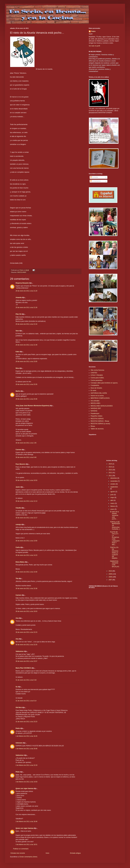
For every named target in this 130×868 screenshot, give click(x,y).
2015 (110, 464)
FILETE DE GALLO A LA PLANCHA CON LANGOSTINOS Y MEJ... (115, 538)
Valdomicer (20, 651)
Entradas (94, 177)
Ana (17, 618)
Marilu (18, 391)
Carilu (18, 547)
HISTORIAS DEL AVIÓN (99, 393)
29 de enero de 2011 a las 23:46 (26, 399)
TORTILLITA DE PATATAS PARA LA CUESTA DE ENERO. (114, 553)
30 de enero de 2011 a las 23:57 (26, 661)
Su (17, 687)
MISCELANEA (22, 272)
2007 (110, 580)
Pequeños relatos (96, 416)
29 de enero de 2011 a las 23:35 (26, 384)
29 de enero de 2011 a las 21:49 (26, 345)
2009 (110, 574)
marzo (113, 503)
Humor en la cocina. (97, 396)
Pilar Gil (18, 314)
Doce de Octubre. (96, 388)
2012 (110, 473)
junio (112, 495)
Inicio (47, 853)
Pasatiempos (95, 413)
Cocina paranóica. (97, 380)
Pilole (18, 772)
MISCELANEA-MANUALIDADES (102, 406)
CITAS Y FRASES (97, 375)
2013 (110, 470)
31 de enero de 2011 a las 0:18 (26, 680)
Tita (17, 578)
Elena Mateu (20, 562)
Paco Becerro (20, 464)
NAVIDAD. (94, 411)
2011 (110, 476)
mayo (112, 497)
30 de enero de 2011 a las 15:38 (26, 588)
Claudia (18, 508)
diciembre (114, 478)
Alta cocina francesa (97, 370)
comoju (18, 524)
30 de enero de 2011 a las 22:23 (26, 632)
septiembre (114, 487)
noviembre (114, 481)
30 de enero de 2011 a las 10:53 (26, 480)
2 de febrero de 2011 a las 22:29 (26, 765)
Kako (17, 352)
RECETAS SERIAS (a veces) (100, 424)
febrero (113, 506)
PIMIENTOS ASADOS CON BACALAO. (115, 564)
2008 (110, 577)
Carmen (18, 450)
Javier (18, 487)
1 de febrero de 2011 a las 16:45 (26, 736)
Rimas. (93, 426)
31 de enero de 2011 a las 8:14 (26, 701)
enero (112, 509)
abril (112, 500)
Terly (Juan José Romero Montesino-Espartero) (32, 406)
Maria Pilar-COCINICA (23, 668)
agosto (113, 492)
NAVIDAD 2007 (96, 408)
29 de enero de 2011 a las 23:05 (26, 361)
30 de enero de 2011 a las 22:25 (26, 645)
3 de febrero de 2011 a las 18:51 (26, 844)
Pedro (18, 728)
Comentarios (95, 181)
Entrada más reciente (18, 853)
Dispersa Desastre (22, 283)
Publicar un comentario (21, 849)
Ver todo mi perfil (94, 46)
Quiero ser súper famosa (24, 788)
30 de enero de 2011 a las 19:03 (26, 611)
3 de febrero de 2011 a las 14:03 (26, 782)
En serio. (94, 390)
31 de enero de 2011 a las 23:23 (26, 722)
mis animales (95, 401)
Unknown (19, 743)
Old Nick (19, 707)
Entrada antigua (75, 853)
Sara (17, 331)
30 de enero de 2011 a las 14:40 (26, 572)
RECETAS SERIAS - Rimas (100, 421)
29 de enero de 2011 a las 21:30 (26, 307)
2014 (110, 467)
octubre (113, 484)
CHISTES (94, 373)
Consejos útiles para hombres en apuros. (104, 383)
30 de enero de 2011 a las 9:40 (26, 457)
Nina (17, 368)
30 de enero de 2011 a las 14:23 (26, 555)
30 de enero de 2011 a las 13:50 (26, 541)
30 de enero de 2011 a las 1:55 (26, 443)
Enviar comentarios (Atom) (28, 857)
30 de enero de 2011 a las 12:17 (26, 518)
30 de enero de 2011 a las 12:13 (26, 501)
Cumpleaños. (95, 385)
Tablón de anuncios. (97, 429)
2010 (110, 571)
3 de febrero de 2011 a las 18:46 (26, 821)
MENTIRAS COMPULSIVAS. (100, 398)
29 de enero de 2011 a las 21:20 (26, 291)
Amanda (19, 297)
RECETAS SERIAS (97, 419)
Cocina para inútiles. (97, 378)
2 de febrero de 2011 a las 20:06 (26, 749)
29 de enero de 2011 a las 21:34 (26, 324)
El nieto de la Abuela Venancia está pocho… (114, 515)
